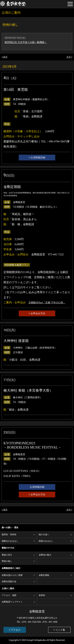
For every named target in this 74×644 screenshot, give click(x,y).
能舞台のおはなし (10, 541)
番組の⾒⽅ (7, 555)
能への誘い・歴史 (10, 528)
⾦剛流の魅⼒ (45, 555)
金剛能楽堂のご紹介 (11, 568)
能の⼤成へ (44, 535)
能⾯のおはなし (46, 541)
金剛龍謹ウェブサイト (12, 602)
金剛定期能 (44, 575)
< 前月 (5, 57)
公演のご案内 (8, 588)
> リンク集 (59, 630)
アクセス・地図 (9, 595)
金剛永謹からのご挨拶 (12, 575)
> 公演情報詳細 (37, 157)
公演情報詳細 (37, 487)
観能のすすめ (8, 548)
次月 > (69, 57)
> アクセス (15, 630)
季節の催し (7, 561)
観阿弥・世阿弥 (9, 535)
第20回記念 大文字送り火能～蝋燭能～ (26, 42)
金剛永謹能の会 (9, 581)
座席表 (42, 595)
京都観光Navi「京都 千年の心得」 (47, 303)
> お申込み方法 (37, 313)
